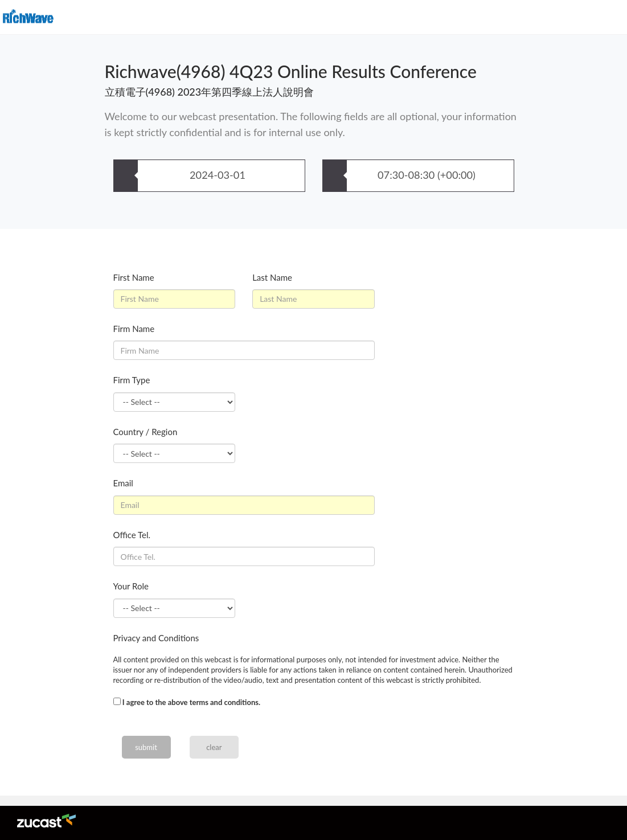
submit (146, 747)
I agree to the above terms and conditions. (191, 702)
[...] (117, 701)
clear (214, 747)
